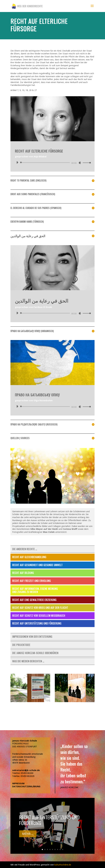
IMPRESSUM (18, 783)
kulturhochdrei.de (63, 865)
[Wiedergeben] (17, 162)
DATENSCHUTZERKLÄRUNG (26, 786)
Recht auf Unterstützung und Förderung (49, 820)
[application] (52, 163)
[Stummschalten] (80, 163)
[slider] (45, 163)
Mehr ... (28, 834)
